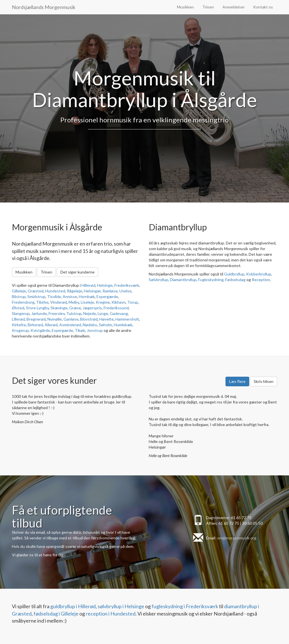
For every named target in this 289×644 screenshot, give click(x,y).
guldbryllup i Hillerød (73, 606)
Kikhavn (119, 302)
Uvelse (125, 291)
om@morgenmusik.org (237, 538)
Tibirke (42, 302)
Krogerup (20, 330)
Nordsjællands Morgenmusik (44, 7)
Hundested (55, 291)
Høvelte (107, 319)
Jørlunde (39, 313)
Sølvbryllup (158, 280)
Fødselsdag (235, 280)
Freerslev (57, 313)
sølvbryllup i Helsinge (121, 606)
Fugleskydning (211, 280)
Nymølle (55, 319)
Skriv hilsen (264, 381)
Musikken (185, 7)
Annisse (70, 296)
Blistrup (19, 296)
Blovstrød (89, 319)
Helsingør (92, 291)
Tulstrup (74, 313)
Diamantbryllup (183, 280)
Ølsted (18, 308)
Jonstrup (95, 330)
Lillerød (18, 319)
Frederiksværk (127, 285)
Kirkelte (19, 325)
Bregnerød (36, 319)
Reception (261, 280)
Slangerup (21, 313)
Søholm (105, 325)
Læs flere (237, 381)
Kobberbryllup (259, 274)
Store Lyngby (37, 308)
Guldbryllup (234, 274)
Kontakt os (263, 7)
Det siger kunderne (77, 272)
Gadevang (119, 313)
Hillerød (88, 285)
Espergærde (107, 296)
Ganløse (71, 319)
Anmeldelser (234, 7)
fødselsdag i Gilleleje (56, 614)
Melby (74, 302)
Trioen (208, 7)
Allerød (51, 325)
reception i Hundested (111, 614)
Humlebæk (123, 325)
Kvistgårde (40, 330)
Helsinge (105, 285)
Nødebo (90, 325)
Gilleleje (19, 291)
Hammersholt (127, 319)
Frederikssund (116, 308)
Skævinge (59, 308)
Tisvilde (54, 296)
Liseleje (87, 302)
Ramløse (110, 291)
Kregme (103, 302)
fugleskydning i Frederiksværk (185, 606)
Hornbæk (87, 296)
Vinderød (59, 302)
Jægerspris (92, 308)
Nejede (90, 313)
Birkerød (35, 325)
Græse (75, 308)
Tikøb (80, 330)
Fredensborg (23, 302)
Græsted (36, 291)
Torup (133, 302)
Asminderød (70, 325)
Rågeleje (75, 291)
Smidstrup (36, 296)
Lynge (103, 313)
